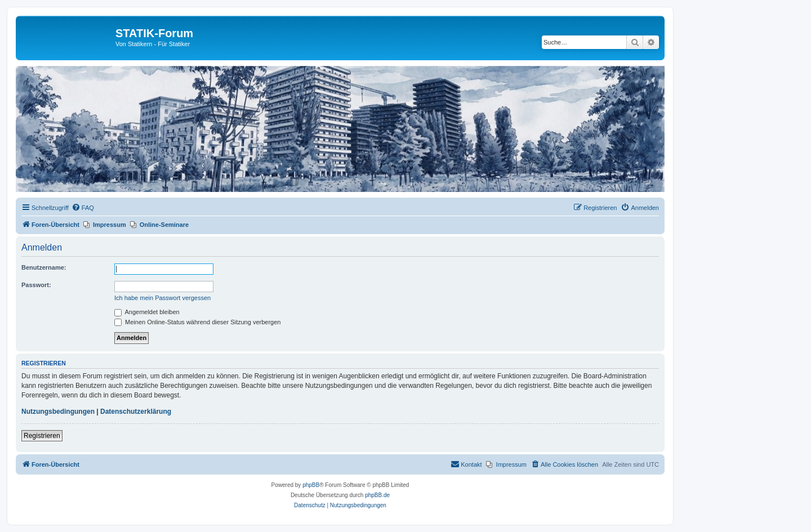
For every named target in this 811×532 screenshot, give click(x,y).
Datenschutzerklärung (136, 412)
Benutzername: (44, 267)
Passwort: (36, 285)
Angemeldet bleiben (147, 312)
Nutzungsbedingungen (58, 412)
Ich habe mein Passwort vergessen (162, 298)
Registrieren (42, 436)
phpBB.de (377, 495)
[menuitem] (83, 208)
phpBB (311, 485)
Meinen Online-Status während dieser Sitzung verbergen (197, 322)
